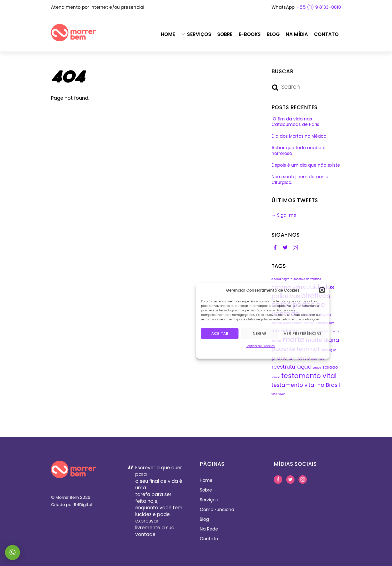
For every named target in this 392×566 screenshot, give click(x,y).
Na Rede (209, 529)
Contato (326, 34)
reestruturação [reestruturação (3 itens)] (291, 367)
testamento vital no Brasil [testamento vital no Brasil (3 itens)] (306, 385)
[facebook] (275, 247)
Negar (260, 333)
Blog (273, 34)
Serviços (196, 34)
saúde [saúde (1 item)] (317, 368)
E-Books (250, 34)
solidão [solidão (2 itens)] (330, 367)
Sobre (225, 34)
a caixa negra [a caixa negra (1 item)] (280, 279)
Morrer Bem (67, 497)
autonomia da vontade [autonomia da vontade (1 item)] (306, 279)
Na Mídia (297, 34)
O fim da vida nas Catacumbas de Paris (295, 122)
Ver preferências (303, 333)
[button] (322, 290)
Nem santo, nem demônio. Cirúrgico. (300, 180)
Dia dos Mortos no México (299, 136)
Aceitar (220, 333)
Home (168, 34)
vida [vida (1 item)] (274, 394)
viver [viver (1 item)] (282, 394)
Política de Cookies (260, 346)
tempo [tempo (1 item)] (276, 377)
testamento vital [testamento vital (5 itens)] (309, 376)
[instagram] (295, 247)
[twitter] (285, 247)
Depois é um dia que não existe (306, 165)
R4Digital (83, 505)
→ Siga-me (284, 215)
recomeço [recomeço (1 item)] (318, 359)
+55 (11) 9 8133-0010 (319, 7)
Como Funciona (217, 510)
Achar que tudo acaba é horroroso (298, 151)
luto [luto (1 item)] (332, 323)
